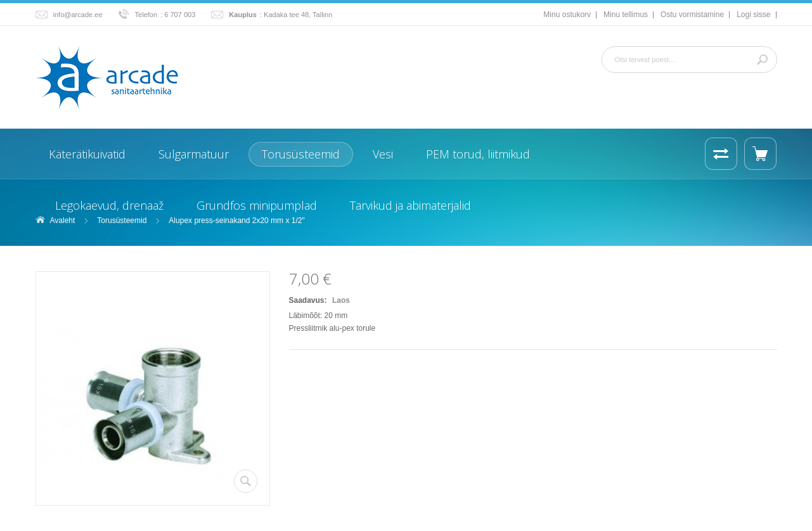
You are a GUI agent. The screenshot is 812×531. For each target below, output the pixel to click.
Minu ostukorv (567, 15)
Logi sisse (753, 15)
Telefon (146, 15)
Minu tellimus (626, 15)
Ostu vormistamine (692, 15)
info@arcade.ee (78, 15)
